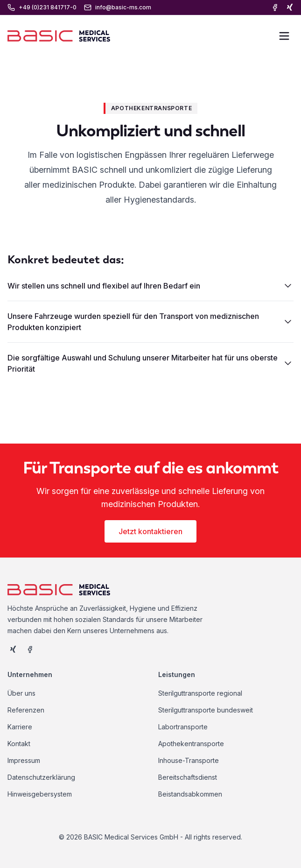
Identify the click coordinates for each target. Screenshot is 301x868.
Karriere (20, 727)
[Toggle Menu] (284, 36)
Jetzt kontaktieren (150, 531)
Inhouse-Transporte (189, 760)
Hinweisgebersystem (40, 794)
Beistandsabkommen (190, 794)
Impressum (24, 760)
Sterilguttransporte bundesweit (206, 710)
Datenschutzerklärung (41, 777)
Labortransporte (183, 727)
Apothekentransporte (191, 744)
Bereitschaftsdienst (188, 777)
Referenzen (26, 710)
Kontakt (19, 744)
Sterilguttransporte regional (200, 693)
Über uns (21, 693)
